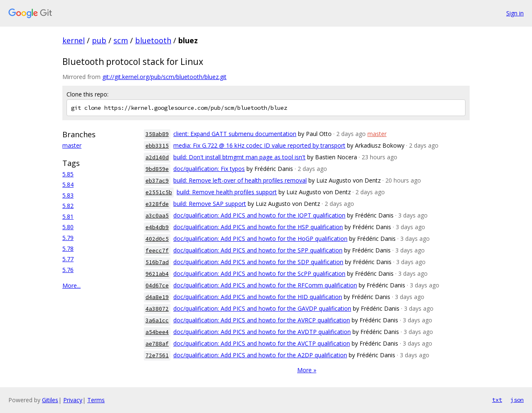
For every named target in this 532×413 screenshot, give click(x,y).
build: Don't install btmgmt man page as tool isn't (239, 157)
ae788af (157, 344)
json (517, 400)
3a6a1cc (157, 320)
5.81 (68, 216)
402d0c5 (157, 239)
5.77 (68, 259)
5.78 (68, 249)
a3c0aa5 (157, 216)
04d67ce (157, 286)
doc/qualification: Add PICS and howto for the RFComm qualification (265, 285)
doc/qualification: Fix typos (209, 169)
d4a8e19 (157, 297)
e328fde (157, 204)
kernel (74, 40)
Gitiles (50, 400)
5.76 (68, 270)
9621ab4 (157, 274)
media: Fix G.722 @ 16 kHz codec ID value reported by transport (259, 145)
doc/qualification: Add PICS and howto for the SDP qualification (258, 262)
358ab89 (157, 134)
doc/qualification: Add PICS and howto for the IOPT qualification (259, 215)
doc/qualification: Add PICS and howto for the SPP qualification (258, 250)
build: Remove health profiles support (227, 192)
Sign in (515, 13)
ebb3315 (157, 146)
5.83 (68, 195)
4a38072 (157, 309)
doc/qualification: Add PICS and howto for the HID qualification (258, 297)
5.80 (68, 227)
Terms (96, 400)
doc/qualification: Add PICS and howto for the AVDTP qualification (262, 332)
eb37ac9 (157, 181)
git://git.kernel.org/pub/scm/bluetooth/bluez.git (164, 77)
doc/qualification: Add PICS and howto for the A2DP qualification (260, 355)
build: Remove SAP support (210, 204)
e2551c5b (159, 192)
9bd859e (157, 169)
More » (307, 370)
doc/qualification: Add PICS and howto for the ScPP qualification (259, 273)
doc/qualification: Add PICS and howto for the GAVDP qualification (262, 308)
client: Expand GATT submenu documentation (235, 134)
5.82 (68, 206)
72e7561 (157, 355)
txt (497, 400)
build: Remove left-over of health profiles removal (240, 180)
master (72, 145)
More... (71, 286)
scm (121, 40)
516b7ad (157, 262)
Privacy (73, 400)
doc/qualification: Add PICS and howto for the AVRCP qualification (262, 320)
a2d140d (157, 157)
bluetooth (153, 40)
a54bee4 (157, 332)
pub (99, 40)
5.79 (68, 238)
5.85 (68, 174)
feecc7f (157, 251)
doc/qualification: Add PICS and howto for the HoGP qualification (260, 239)
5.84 (68, 184)
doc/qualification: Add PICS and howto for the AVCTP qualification (262, 343)
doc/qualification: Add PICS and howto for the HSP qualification (258, 227)
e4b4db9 (157, 227)
